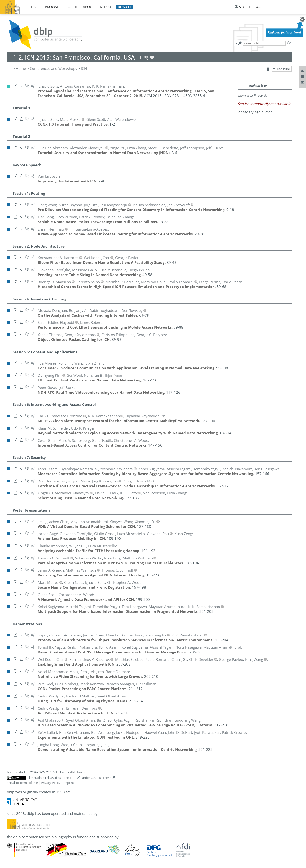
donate (125, 7)
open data (69, 778)
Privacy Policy (51, 783)
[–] (246, 86)
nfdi (104, 7)
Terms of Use (29, 783)
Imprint (69, 783)
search (71, 7)
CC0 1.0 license (101, 778)
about (89, 7)
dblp (35, 7)
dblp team (77, 772)
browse (52, 7)
